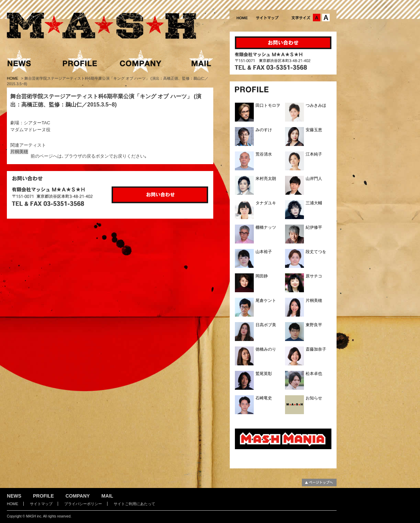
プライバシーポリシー (83, 504)
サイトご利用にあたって (134, 504)
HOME (13, 78)
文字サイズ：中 (317, 18)
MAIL (107, 496)
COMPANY (78, 496)
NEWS (14, 496)
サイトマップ (41, 504)
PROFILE (43, 496)
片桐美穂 (19, 152)
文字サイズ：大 (326, 18)
